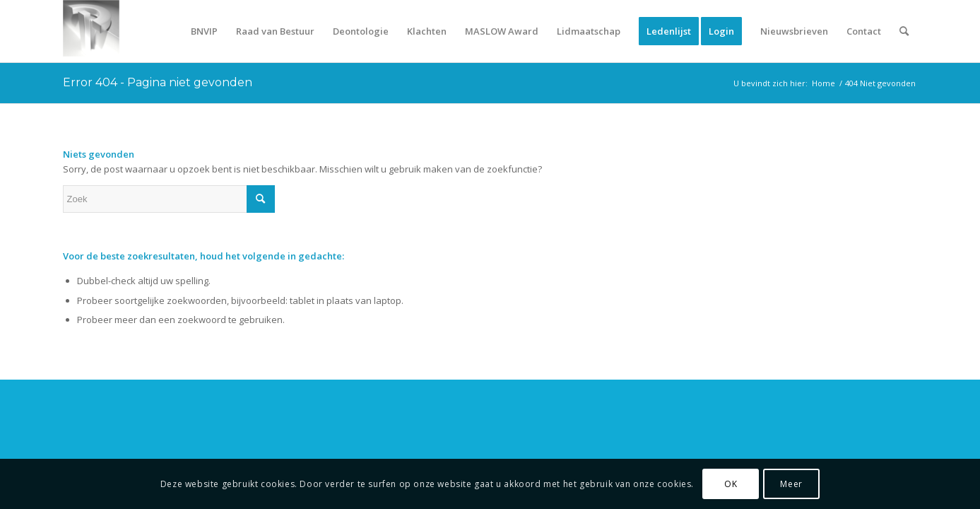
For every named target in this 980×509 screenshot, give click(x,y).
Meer (791, 484)
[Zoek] (904, 31)
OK (731, 484)
